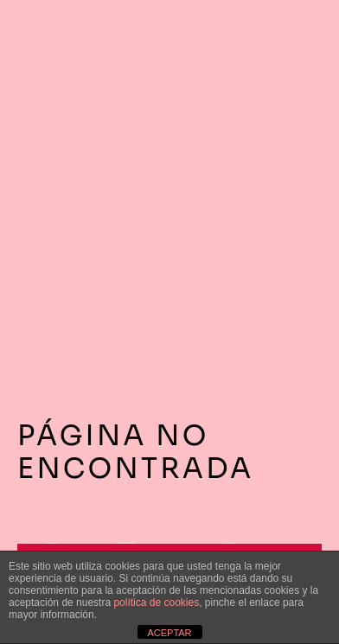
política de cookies (156, 603)
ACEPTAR (169, 633)
